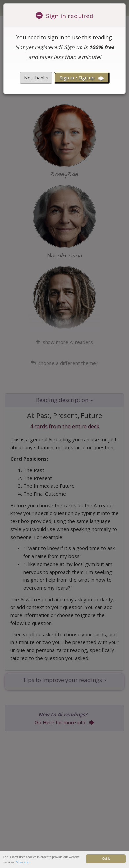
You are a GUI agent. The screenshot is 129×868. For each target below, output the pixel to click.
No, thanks (36, 77)
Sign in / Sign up (82, 78)
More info (23, 865)
